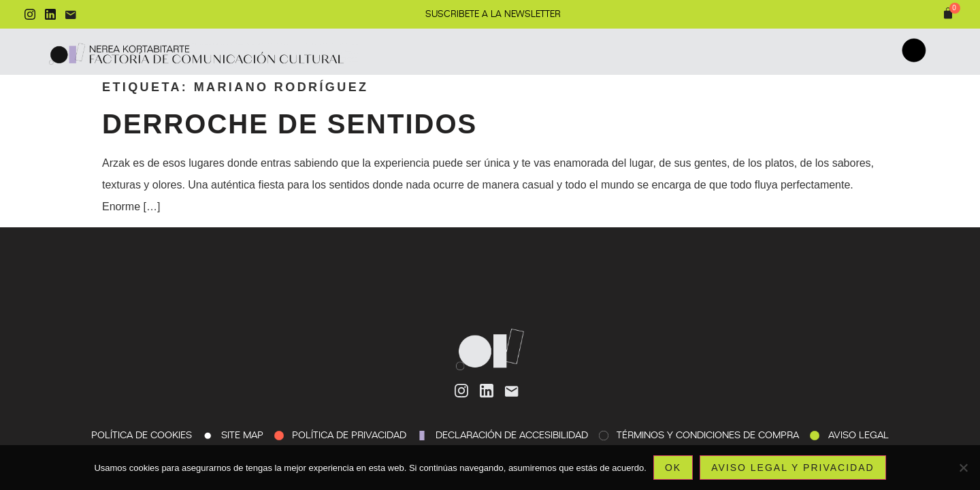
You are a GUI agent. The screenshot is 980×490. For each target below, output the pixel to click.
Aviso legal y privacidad (793, 468)
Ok (673, 468)
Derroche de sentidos (290, 124)
